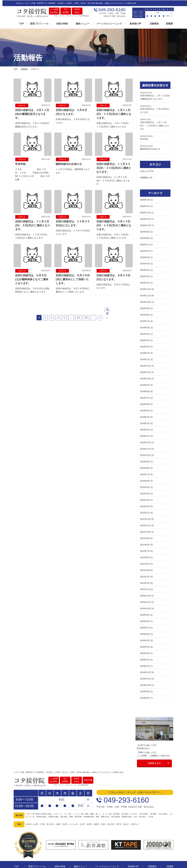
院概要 (167, 23)
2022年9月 (145, 457)
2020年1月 (145, 659)
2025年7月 (145, 243)
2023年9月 (145, 382)
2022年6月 (145, 476)
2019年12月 (145, 665)
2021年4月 (145, 564)
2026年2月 (145, 199)
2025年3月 (145, 268)
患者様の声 (133, 23)
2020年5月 (145, 634)
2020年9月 (145, 609)
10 (78, 318)
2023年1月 (145, 432)
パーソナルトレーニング (107, 23)
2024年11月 (145, 293)
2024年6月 (145, 325)
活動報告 (152, 23)
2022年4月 (145, 489)
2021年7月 (145, 546)
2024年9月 (145, 306)
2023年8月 (145, 388)
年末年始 (144, 138)
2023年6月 (145, 400)
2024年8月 (145, 312)
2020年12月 (145, 590)
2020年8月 (145, 615)
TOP (19, 23)
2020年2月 (145, 653)
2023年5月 (145, 407)
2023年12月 (145, 363)
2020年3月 (145, 646)
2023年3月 (145, 419)
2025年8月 (145, 236)
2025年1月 (145, 281)
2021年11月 (145, 520)
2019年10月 (145, 678)
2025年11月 (145, 218)
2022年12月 (145, 438)
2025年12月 (145, 211)
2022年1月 (145, 508)
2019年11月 (145, 672)
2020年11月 (145, 596)
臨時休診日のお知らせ (150, 148)
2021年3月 (145, 571)
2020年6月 (145, 628)
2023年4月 (145, 413)
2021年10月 (145, 527)
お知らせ (144, 170)
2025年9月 (145, 230)
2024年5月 (145, 331)
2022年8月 (145, 464)
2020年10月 (145, 602)
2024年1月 (145, 356)
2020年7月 (145, 621)
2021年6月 (145, 552)
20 (86, 318)
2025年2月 (145, 274)
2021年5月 (145, 558)
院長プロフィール (37, 23)
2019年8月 (145, 691)
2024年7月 (145, 318)
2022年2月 (145, 501)
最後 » (107, 311)
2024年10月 (145, 300)
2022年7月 (145, 470)
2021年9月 (145, 533)
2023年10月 (145, 375)
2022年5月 (145, 482)
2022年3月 (145, 495)
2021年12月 (145, 514)
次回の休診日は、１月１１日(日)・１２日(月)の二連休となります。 (155, 125)
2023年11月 (145, 369)
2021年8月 (145, 539)
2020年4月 (145, 640)
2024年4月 (145, 337)
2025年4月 (145, 262)
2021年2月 (145, 577)
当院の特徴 (59, 23)
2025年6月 (145, 249)
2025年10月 (145, 224)
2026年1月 (145, 205)
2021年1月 (145, 583)
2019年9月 (145, 684)
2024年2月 (145, 350)
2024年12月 (145, 287)
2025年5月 (145, 255)
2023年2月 (145, 426)
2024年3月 (145, 344)
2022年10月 (145, 451)
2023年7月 (145, 394)
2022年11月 (145, 445)
